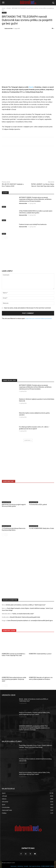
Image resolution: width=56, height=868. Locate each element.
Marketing (20, 866)
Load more (28, 440)
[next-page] (6, 238)
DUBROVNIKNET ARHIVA (48, 866)
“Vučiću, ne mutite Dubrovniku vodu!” (23, 614)
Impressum (14, 866)
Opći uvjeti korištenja (35, 866)
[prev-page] (3, 238)
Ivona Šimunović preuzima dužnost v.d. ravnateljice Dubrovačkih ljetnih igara (30, 620)
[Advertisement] (28, 359)
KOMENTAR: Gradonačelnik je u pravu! (40, 654)
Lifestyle (9, 8)
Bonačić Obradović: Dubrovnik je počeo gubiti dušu (25, 617)
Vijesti (4, 207)
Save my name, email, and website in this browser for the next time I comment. (28, 308)
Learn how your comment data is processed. (39, 318)
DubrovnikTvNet (6, 502)
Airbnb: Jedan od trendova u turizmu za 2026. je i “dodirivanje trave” (26, 605)
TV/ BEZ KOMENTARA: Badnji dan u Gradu (41, 528)
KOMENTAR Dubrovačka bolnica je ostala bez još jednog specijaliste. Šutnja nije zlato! (14, 679)
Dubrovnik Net (9, 28)
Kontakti (26, 866)
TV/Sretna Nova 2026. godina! (38, 505)
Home (4, 8)
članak (31, 87)
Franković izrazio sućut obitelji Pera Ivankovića (33, 224)
